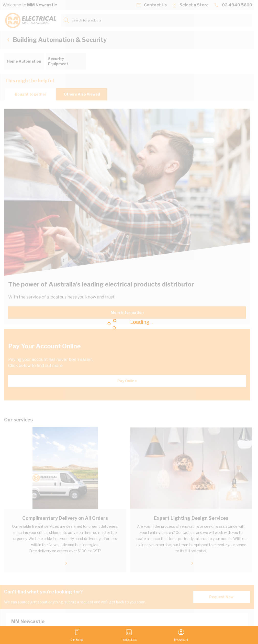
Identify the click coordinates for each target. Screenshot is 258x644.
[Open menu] (77, 635)
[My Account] (181, 635)
